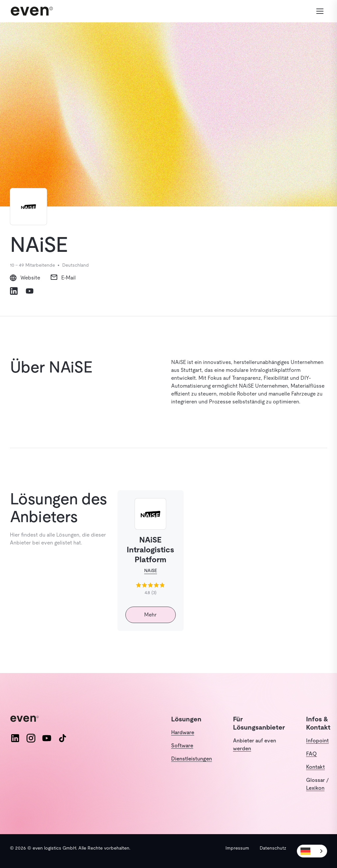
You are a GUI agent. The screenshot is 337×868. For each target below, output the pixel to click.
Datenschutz (273, 848)
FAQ (311, 754)
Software (182, 746)
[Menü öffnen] (320, 11)
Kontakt (315, 767)
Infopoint (317, 741)
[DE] (312, 851)
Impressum (237, 848)
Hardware (183, 732)
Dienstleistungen (192, 759)
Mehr (150, 615)
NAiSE (151, 570)
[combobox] (312, 851)
